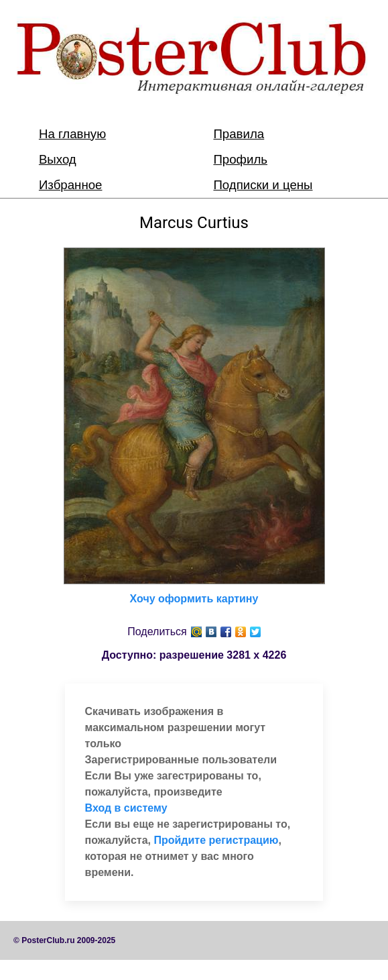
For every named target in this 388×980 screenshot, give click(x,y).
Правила (239, 134)
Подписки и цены (263, 185)
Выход (58, 159)
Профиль (240, 159)
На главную (72, 134)
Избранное (71, 185)
